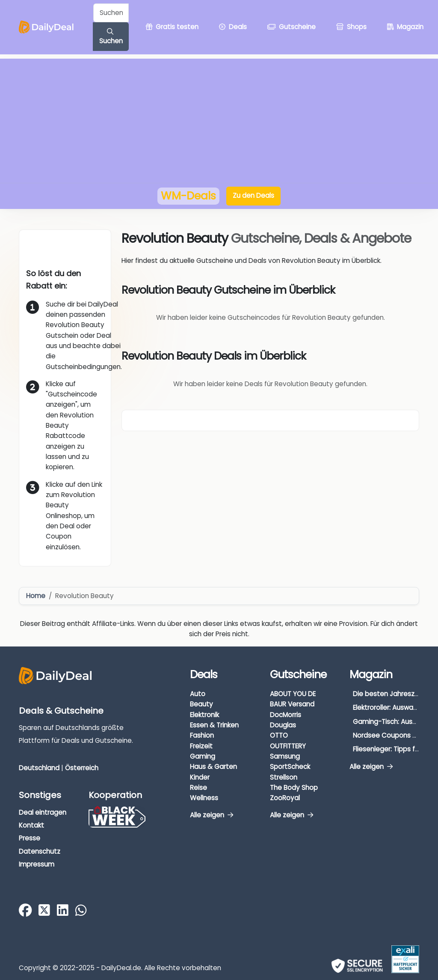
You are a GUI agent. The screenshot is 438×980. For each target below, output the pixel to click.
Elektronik (204, 715)
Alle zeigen (212, 815)
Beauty (201, 704)
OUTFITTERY (288, 746)
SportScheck (290, 767)
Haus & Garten (213, 767)
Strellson (284, 777)
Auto (198, 694)
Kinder (200, 777)
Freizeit (201, 746)
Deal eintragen (43, 812)
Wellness (204, 798)
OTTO (279, 735)
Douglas (283, 725)
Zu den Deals (253, 195)
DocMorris (286, 715)
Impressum (37, 864)
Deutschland (39, 768)
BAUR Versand (292, 704)
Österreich (82, 768)
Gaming (203, 756)
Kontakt (31, 825)
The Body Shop (294, 788)
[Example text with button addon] (111, 13)
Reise (198, 788)
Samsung (285, 756)
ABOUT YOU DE (293, 694)
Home (36, 596)
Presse (30, 838)
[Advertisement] (219, 119)
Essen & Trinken (214, 725)
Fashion (202, 735)
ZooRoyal (285, 798)
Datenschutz (40, 851)
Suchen (111, 37)
